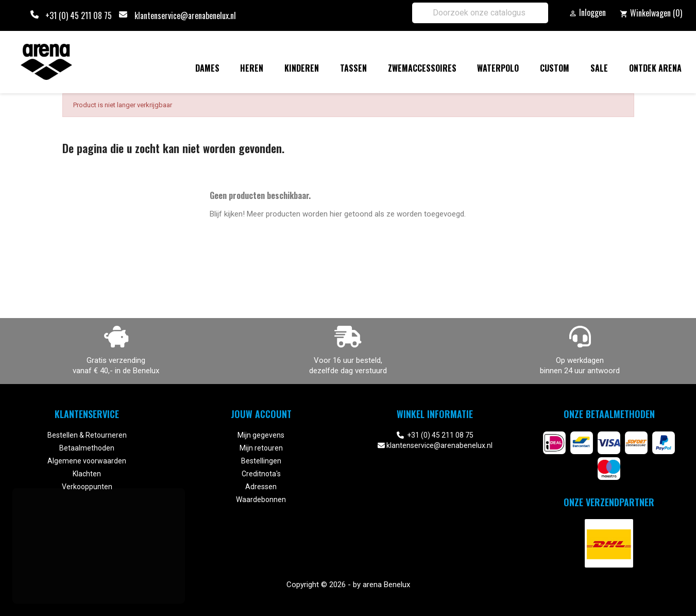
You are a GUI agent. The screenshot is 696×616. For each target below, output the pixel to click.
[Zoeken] (480, 13)
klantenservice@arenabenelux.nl (185, 15)
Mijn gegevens (261, 435)
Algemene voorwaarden (87, 461)
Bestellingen (261, 461)
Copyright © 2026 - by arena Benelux (348, 585)
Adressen (261, 487)
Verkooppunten (87, 487)
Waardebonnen (261, 500)
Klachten (87, 474)
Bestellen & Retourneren (87, 435)
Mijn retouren (261, 448)
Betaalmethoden (87, 448)
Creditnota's (261, 474)
